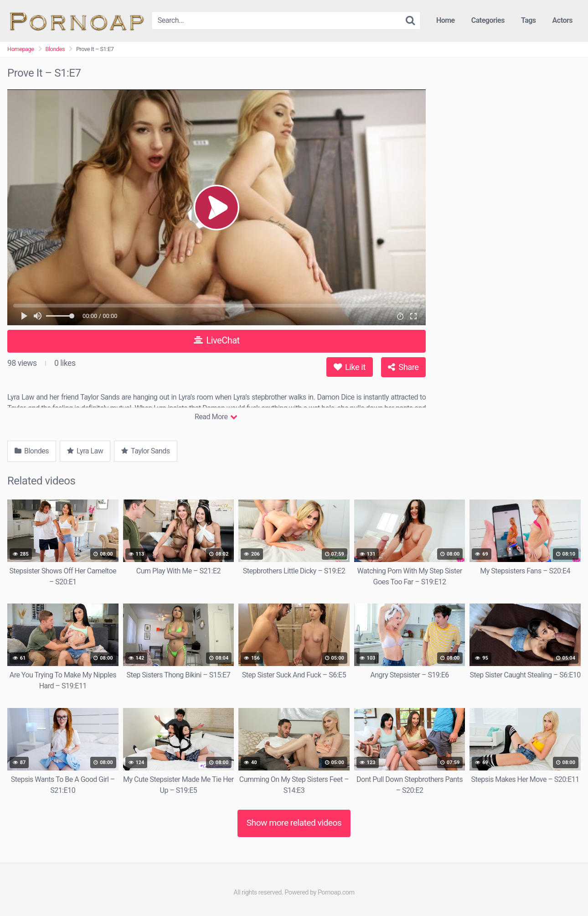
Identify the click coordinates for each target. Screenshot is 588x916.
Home (446, 20)
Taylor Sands (145, 451)
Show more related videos (294, 823)
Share (403, 367)
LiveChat (217, 340)
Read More (216, 417)
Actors (562, 20)
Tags (529, 20)
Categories (488, 20)
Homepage (21, 49)
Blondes (55, 49)
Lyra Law (85, 451)
